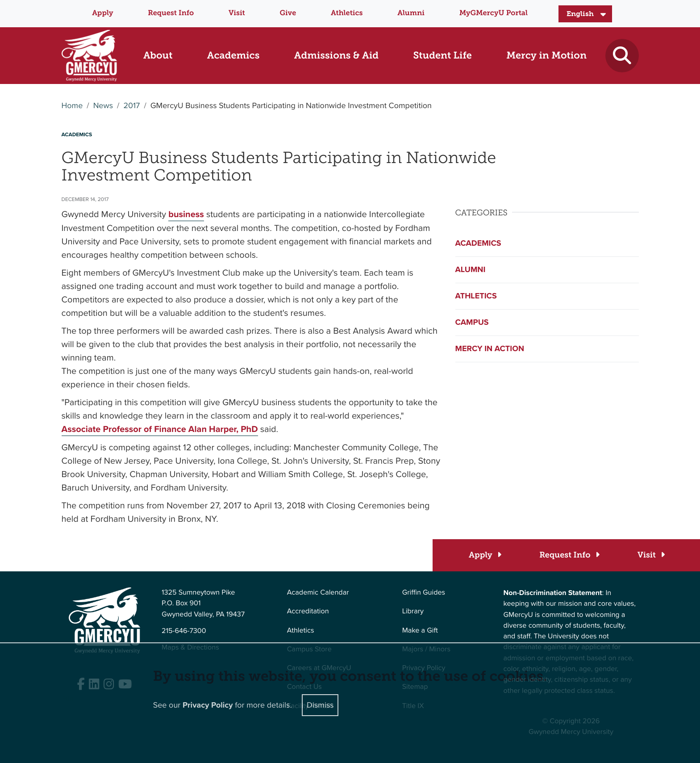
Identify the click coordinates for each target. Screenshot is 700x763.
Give (288, 13)
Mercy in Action (490, 348)
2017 (131, 106)
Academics (478, 243)
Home (72, 106)
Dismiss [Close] (320, 704)
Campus (472, 322)
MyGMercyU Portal (494, 13)
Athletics (347, 13)
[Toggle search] (622, 56)
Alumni (411, 13)
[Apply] (485, 555)
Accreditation (308, 611)
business (186, 214)
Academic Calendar (318, 593)
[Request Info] (569, 555)
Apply (102, 13)
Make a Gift (420, 631)
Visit (237, 13)
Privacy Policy (208, 704)
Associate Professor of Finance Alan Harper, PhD (160, 429)
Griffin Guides (424, 593)
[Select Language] (585, 14)
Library (413, 611)
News (103, 106)
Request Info (171, 13)
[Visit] (651, 555)
